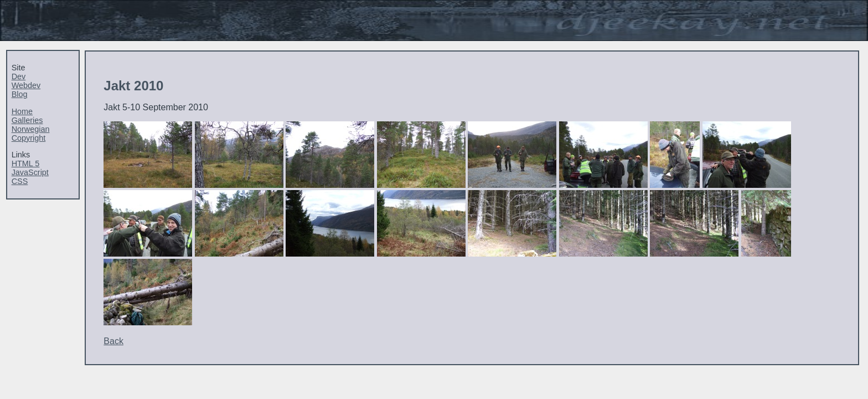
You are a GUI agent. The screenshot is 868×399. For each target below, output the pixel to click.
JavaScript (30, 172)
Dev (19, 76)
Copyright (29, 138)
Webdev (26, 85)
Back (113, 341)
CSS (20, 181)
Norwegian (31, 129)
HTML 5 (26, 163)
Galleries (27, 120)
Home (22, 111)
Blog (20, 94)
